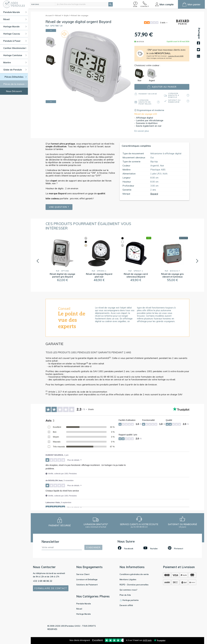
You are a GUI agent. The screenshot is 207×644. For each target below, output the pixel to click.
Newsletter (50, 542)
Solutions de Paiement (87, 585)
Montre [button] (15, 62)
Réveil (59, 15)
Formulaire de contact (51, 588)
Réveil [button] (15, 19)
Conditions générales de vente (134, 574)
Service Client (83, 574)
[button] (135, 4)
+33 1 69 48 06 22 (43, 581)
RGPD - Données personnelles (134, 585)
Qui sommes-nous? (128, 590)
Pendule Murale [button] (15, 12)
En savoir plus (142, 131)
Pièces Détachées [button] (16, 77)
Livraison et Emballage (87, 579)
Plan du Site (125, 595)
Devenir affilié (126, 605)
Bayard (154, 194)
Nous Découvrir (14, 91)
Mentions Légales (128, 579)
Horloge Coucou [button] (15, 34)
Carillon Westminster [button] (15, 48)
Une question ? (59, 207)
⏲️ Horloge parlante (129, 600)
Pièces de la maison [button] (15, 84)
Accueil (50, 15)
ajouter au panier (162, 87)
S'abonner (93, 547)
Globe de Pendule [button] (15, 70)
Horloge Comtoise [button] (15, 55)
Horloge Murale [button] (15, 27)
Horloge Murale (84, 614)
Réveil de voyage (80, 15)
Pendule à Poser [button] (15, 41)
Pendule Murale (84, 604)
